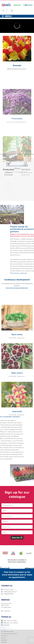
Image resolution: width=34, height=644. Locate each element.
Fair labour (4, 636)
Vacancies (5, 625)
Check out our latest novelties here (17, 288)
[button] (5, 11)
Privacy (3, 638)
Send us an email (7, 590)
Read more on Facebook (10, 623)
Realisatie (4, 642)
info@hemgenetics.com (9, 592)
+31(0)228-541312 (7, 594)
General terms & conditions (9, 634)
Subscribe (17, 538)
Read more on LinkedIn (9, 621)
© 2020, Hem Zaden (7, 631)
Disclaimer (4, 640)
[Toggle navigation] (7, 16)
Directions (6, 611)
